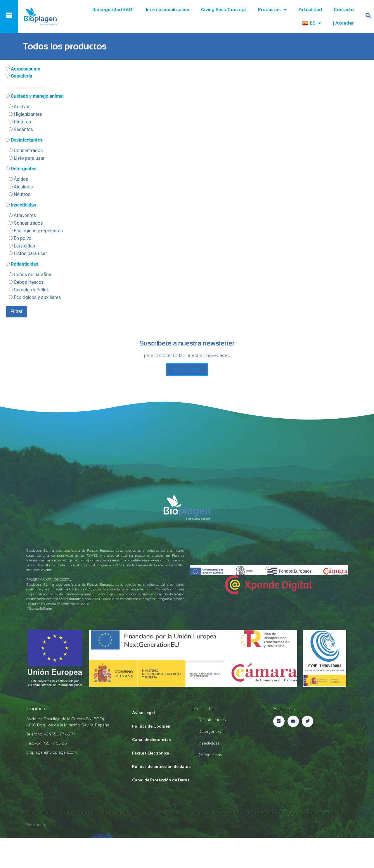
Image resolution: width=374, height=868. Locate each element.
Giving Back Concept (224, 10)
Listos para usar (28, 254)
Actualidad (310, 10)
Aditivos (20, 107)
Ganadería (19, 76)
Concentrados (26, 151)
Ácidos (18, 179)
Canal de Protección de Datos (161, 780)
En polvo (20, 238)
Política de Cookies (151, 726)
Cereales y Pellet (28, 290)
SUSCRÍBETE (187, 370)
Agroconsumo (23, 69)
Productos (272, 10)
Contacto (344, 10)
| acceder (343, 23)
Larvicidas (22, 246)
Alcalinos (21, 187)
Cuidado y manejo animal (35, 96)
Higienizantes (25, 114)
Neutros (20, 195)
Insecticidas (21, 205)
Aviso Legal (143, 713)
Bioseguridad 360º (113, 10)
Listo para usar (27, 158)
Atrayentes (22, 216)
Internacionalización (168, 10)
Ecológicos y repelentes (36, 231)
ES (312, 23)
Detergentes (21, 169)
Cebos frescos (26, 282)
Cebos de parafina (30, 275)
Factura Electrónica (151, 753)
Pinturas (20, 122)
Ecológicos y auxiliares (35, 298)
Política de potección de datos (161, 766)
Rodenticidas (22, 264)
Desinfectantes (24, 140)
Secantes (21, 130)
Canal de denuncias (151, 740)
